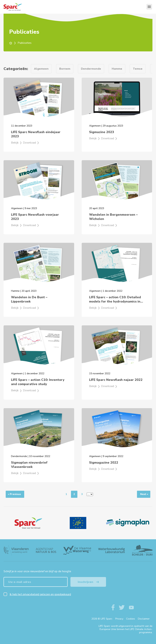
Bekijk (17, 143)
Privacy (119, 619)
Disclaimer (144, 619)
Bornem (65, 69)
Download (31, 143)
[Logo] (28, 523)
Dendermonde (91, 69)
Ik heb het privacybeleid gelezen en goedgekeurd (40, 594)
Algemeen (41, 69)
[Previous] (15, 494)
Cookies (131, 619)
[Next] (144, 494)
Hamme (117, 69)
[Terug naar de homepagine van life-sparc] (19, 7)
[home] (13, 43)
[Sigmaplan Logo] (128, 523)
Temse (138, 69)
